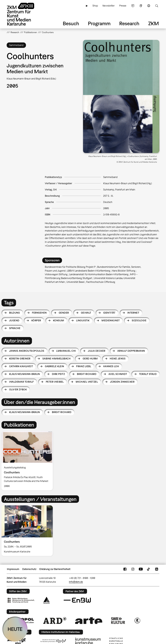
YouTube (141, 569)
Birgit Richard (87, 374)
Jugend (14, 320)
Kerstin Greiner (20, 359)
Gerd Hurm (90, 359)
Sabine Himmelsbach (56, 359)
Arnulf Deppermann (131, 351)
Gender (64, 313)
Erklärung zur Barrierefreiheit (55, 569)
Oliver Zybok (18, 389)
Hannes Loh (111, 366)
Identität (109, 313)
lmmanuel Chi (66, 351)
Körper (36, 320)
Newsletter (109, 6)
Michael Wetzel (87, 382)
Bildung (15, 313)
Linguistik (83, 320)
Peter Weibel (55, 382)
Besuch (71, 23)
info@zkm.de (76, 582)
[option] (28, 461)
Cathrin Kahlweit (21, 366)
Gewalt (86, 313)
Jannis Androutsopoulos (27, 351)
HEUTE (15, 629)
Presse (123, 6)
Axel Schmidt (118, 374)
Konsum (59, 320)
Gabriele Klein (54, 366)
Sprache (149, 6)
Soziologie (139, 320)
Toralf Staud (148, 374)
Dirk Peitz (58, 374)
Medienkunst (111, 320)
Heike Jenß (118, 359)
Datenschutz (29, 569)
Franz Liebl (84, 366)
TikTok (149, 569)
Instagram (133, 569)
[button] (121, 96)
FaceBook (125, 569)
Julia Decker (97, 351)
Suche (157, 6)
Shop (95, 6)
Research (129, 23)
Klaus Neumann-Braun (25, 374)
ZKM (153, 23)
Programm (99, 23)
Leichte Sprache (133, 6)
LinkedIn (157, 569)
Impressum (13, 569)
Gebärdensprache (141, 6)
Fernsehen (39, 313)
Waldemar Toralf (21, 382)
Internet (133, 313)
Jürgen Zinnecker (122, 382)
